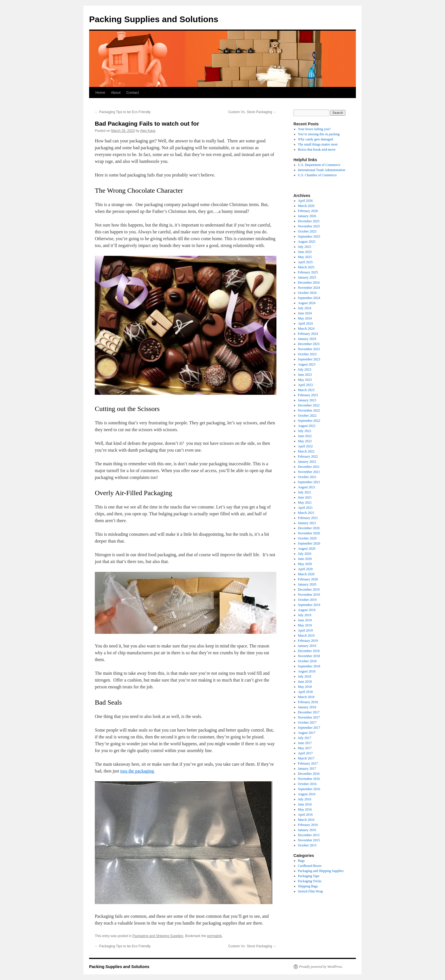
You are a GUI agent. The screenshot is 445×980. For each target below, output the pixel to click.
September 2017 (309, 728)
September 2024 (309, 298)
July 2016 (305, 799)
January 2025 (307, 277)
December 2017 (309, 712)
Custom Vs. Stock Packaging (252, 112)
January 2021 (307, 523)
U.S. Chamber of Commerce (317, 175)
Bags (301, 861)
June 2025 (305, 252)
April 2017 (305, 753)
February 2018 (308, 702)
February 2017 (308, 763)
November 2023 (309, 349)
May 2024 (305, 318)
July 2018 (305, 676)
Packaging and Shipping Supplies (158, 936)
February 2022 (308, 456)
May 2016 (305, 809)
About (116, 93)
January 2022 (307, 462)
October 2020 (307, 538)
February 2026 (308, 211)
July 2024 (305, 308)
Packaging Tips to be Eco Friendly (123, 112)
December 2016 (309, 774)
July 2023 (305, 369)
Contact (133, 93)
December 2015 (309, 835)
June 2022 (305, 436)
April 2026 (305, 201)
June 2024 (305, 313)
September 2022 (309, 421)
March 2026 (306, 206)
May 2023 (305, 380)
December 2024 (309, 283)
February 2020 (308, 579)
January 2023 (307, 400)
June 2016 (305, 804)
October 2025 (307, 231)
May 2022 (305, 441)
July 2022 (305, 431)
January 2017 (307, 769)
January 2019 (307, 646)
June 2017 (305, 743)
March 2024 (306, 329)
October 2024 (307, 293)
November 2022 (309, 410)
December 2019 (309, 589)
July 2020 (305, 554)
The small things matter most (318, 144)
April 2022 (305, 446)
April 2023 (305, 385)
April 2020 (305, 569)
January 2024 (307, 339)
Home (100, 93)
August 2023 (307, 364)
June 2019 (305, 620)
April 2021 (305, 508)
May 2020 (305, 564)
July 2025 (305, 247)
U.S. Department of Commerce (319, 165)
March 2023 (306, 390)
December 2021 (309, 467)
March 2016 (306, 820)
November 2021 (309, 472)
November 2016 (309, 779)
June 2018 (305, 682)
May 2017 (305, 748)
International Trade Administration (322, 170)
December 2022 (309, 405)
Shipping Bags (308, 886)
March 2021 (306, 513)
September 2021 (309, 482)
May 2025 (305, 257)
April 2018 (305, 692)
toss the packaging (137, 771)
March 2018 (306, 697)
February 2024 (308, 334)
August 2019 (307, 610)
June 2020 (305, 559)
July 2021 (305, 492)
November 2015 (309, 840)
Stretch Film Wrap (311, 891)
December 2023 (309, 344)
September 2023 (309, 359)
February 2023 (308, 395)
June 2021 (305, 497)
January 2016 (307, 830)
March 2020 (306, 574)
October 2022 (307, 416)
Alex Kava (148, 131)
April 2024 (305, 323)
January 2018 (307, 707)
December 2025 (309, 221)
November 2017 (309, 717)
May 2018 (305, 687)
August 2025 (307, 242)
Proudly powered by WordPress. (321, 967)
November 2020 (309, 533)
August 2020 (307, 549)
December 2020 (309, 528)
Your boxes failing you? (314, 129)
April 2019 (305, 630)
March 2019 (306, 636)
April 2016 (305, 815)
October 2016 (307, 784)
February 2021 (308, 518)
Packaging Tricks (310, 881)
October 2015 (307, 845)
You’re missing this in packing (319, 134)
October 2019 (307, 600)
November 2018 (309, 656)
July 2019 (305, 615)
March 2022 (306, 451)
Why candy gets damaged (316, 139)
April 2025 (305, 262)
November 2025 (309, 226)
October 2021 (307, 477)
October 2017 (307, 722)
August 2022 (307, 426)
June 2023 (305, 375)
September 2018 (309, 666)
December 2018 (309, 651)
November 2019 (309, 595)
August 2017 (307, 733)
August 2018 (307, 671)
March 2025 (306, 267)
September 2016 (309, 789)
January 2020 (307, 584)
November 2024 (309, 288)
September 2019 (309, 605)
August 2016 (307, 794)
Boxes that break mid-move (317, 150)
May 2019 (305, 625)
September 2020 (309, 543)
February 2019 (308, 641)
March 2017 (306, 758)
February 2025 (308, 272)
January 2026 (307, 216)
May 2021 (305, 503)
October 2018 (307, 661)
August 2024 (307, 303)
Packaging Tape (309, 876)
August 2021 (307, 487)
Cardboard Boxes (310, 866)
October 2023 (307, 354)
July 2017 (305, 738)
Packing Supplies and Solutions (154, 19)
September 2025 (309, 236)
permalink (215, 936)
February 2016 (308, 825)
